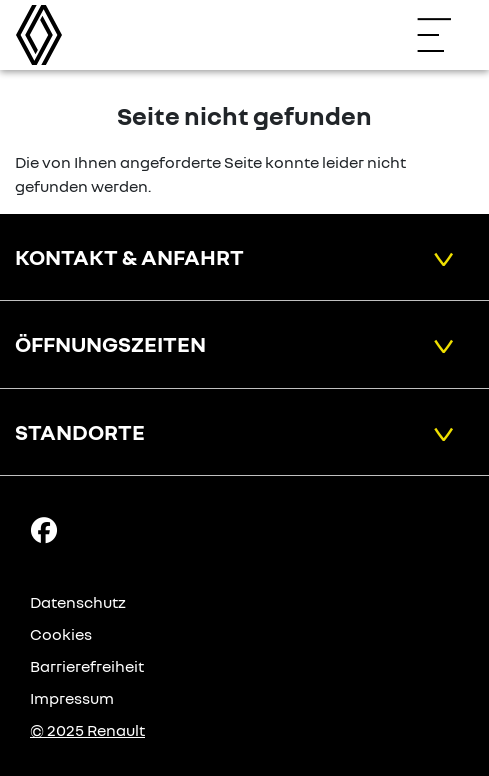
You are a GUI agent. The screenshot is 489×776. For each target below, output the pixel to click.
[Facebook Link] (44, 529)
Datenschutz (78, 602)
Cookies (61, 634)
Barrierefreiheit (87, 666)
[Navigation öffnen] (444, 35)
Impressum (72, 698)
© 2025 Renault (87, 730)
